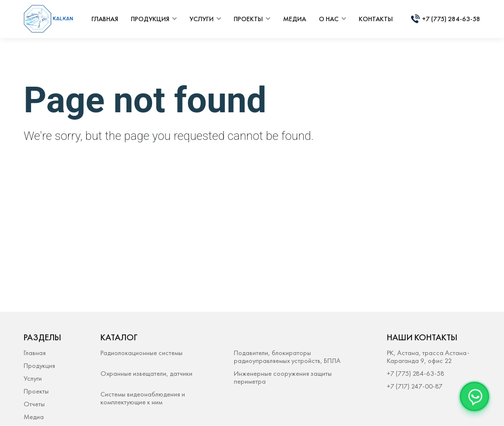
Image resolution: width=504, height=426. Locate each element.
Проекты (36, 391)
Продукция (39, 365)
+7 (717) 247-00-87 (415, 386)
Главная (35, 353)
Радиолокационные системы (142, 353)
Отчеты (34, 404)
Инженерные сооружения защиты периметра (283, 377)
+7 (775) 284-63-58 (451, 19)
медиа (295, 19)
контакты (376, 19)
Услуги (33, 378)
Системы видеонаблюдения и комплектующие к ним (143, 398)
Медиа (34, 417)
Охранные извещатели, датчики (146, 374)
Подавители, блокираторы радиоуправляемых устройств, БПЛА (287, 357)
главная (105, 19)
